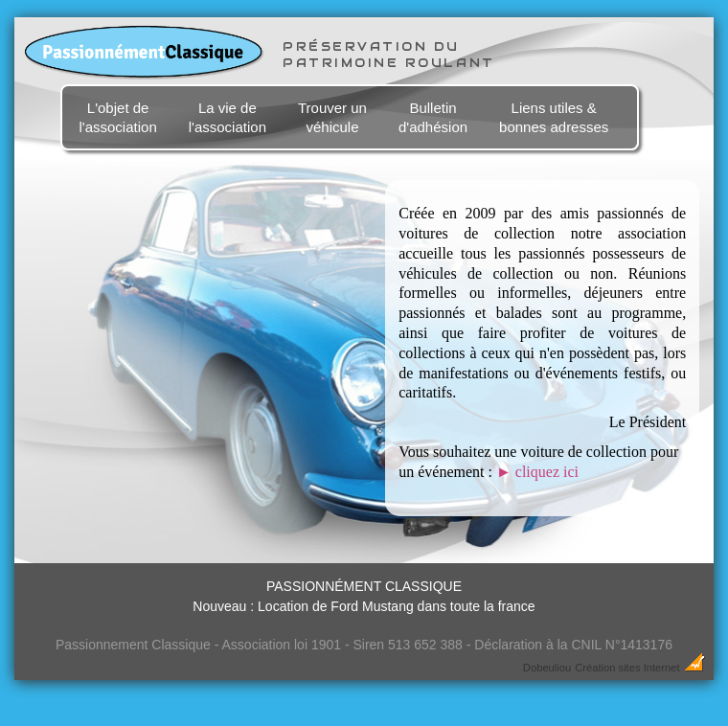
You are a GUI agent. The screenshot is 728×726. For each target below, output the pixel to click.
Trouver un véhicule (332, 117)
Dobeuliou (547, 668)
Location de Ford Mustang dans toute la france (397, 606)
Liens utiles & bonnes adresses (554, 117)
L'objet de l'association (117, 117)
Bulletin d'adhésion (433, 117)
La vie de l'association (227, 117)
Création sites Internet (627, 668)
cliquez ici (537, 472)
